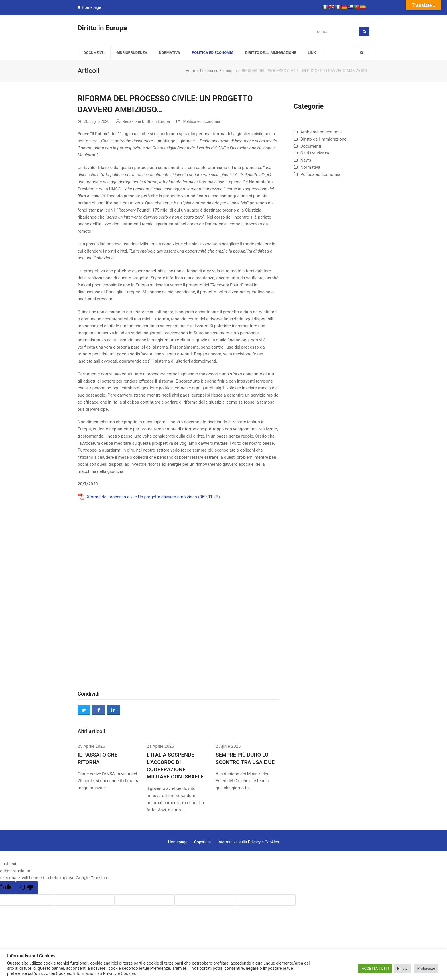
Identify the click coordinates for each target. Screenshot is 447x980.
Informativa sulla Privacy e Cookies (248, 842)
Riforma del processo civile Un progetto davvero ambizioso (141, 497)
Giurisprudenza (315, 153)
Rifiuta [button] (402, 968)
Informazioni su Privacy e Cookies (104, 973)
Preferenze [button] (426, 968)
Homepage (92, 7)
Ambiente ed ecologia (321, 132)
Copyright (203, 842)
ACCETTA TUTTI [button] (375, 968)
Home (191, 71)
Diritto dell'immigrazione (323, 139)
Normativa (310, 167)
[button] (362, 52)
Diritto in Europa (102, 28)
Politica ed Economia (218, 71)
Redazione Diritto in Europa (146, 121)
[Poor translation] (27, 888)
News (306, 160)
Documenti (311, 146)
